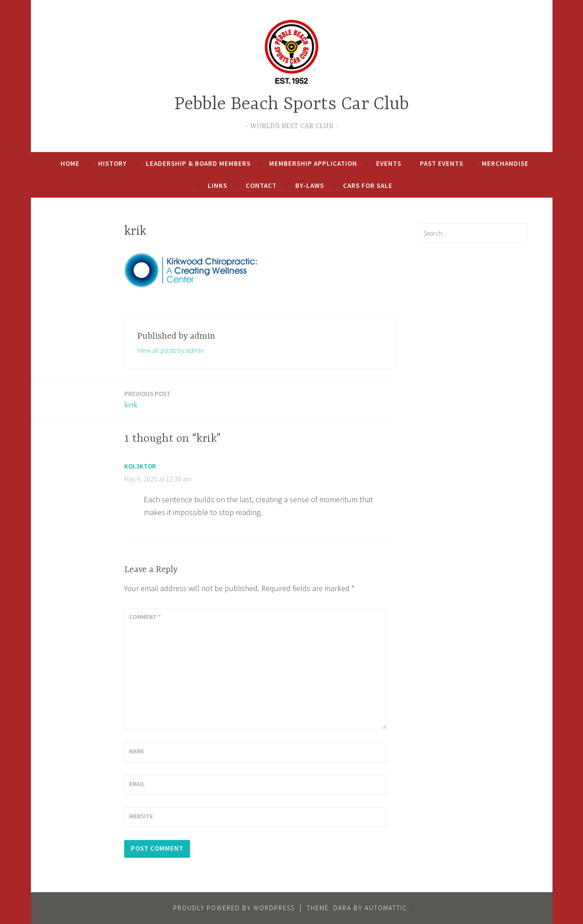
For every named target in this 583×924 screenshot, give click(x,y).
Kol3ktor (140, 466)
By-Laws (310, 185)
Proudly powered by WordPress (234, 908)
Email (137, 784)
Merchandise (505, 163)
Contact (261, 185)
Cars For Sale (368, 185)
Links (217, 185)
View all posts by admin (170, 350)
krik (147, 399)
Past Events (442, 163)
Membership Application (313, 163)
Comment (145, 617)
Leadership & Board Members (198, 163)
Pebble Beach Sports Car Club (291, 105)
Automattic (386, 908)
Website (141, 816)
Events (389, 163)
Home (70, 163)
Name (137, 751)
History (112, 163)
